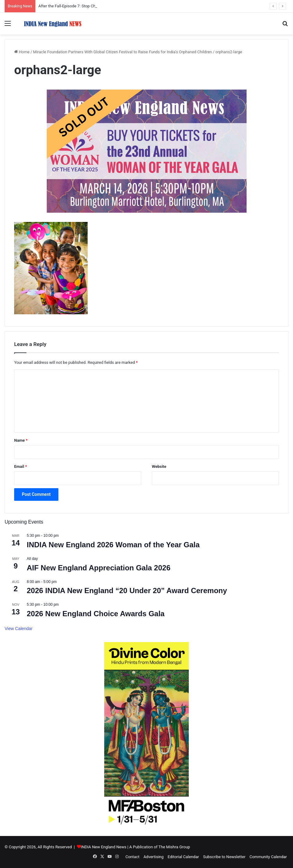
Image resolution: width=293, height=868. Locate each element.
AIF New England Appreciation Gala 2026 (99, 568)
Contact (132, 857)
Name (21, 440)
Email (21, 466)
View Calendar (19, 629)
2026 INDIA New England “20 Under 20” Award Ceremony (127, 591)
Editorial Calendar (183, 857)
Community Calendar (268, 857)
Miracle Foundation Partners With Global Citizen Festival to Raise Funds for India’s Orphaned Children (123, 52)
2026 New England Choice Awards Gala (96, 614)
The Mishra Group (174, 847)
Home (22, 52)
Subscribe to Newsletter (224, 857)
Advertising (154, 857)
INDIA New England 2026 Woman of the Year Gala (113, 545)
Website (159, 466)
